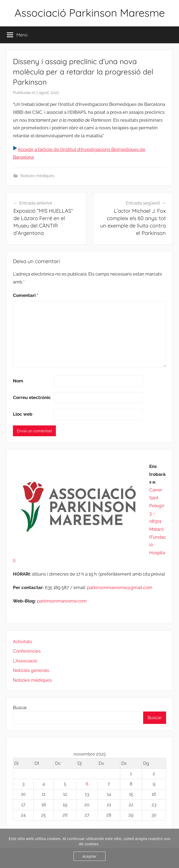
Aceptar (89, 856)
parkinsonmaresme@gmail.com (120, 587)
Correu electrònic (32, 397)
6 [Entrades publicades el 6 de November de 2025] (87, 784)
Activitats (22, 642)
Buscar (20, 708)
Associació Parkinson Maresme (90, 13)
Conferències (27, 651)
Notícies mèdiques (37, 176)
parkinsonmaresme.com (61, 601)
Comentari (26, 295)
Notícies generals (31, 670)
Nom (18, 381)
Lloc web (23, 414)
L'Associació (25, 661)
